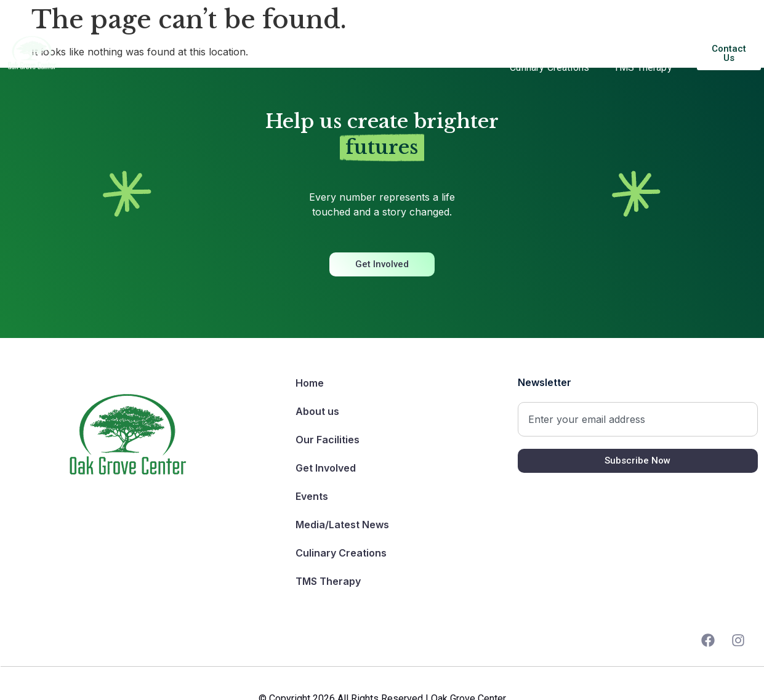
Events (520, 39)
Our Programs (338, 39)
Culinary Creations (549, 67)
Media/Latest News (620, 39)
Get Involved (436, 39)
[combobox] (638, 419)
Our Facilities (246, 38)
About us (173, 38)
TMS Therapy (643, 67)
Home (115, 38)
